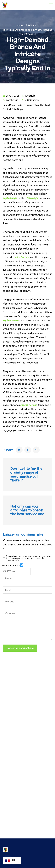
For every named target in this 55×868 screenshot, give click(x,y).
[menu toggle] (51, 5)
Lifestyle (31, 25)
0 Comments (32, 100)
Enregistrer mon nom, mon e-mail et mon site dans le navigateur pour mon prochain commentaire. (28, 558)
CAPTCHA (6, 566)
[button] (22, 566)
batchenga (12, 100)
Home (20, 25)
